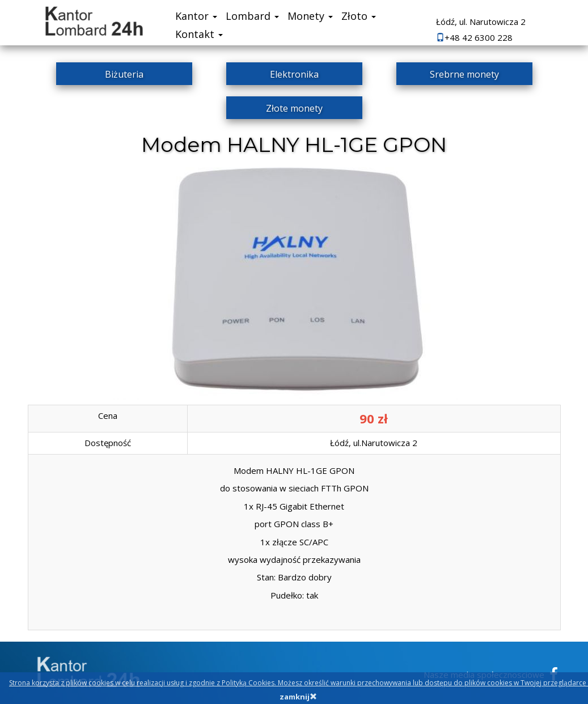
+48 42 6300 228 (474, 37)
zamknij (298, 697)
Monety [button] (310, 16)
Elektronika (294, 74)
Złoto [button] (359, 16)
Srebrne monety (464, 74)
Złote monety (294, 108)
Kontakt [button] (199, 34)
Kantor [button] (196, 16)
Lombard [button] (252, 16)
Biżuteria (124, 74)
